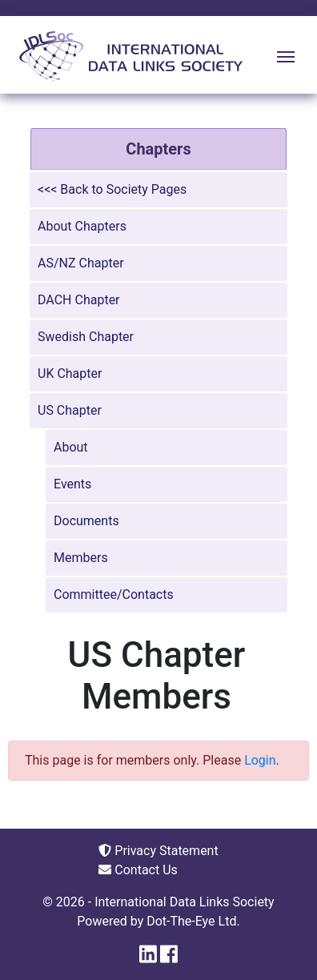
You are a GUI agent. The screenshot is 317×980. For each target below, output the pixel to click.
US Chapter (70, 410)
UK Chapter (70, 374)
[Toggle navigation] (286, 55)
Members (81, 558)
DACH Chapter (79, 300)
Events (72, 484)
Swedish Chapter (86, 337)
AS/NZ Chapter (81, 263)
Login (260, 760)
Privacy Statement (158, 851)
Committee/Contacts (114, 594)
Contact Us (138, 870)
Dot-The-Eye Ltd (191, 921)
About (71, 447)
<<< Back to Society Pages (112, 189)
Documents (86, 521)
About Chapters (82, 226)
